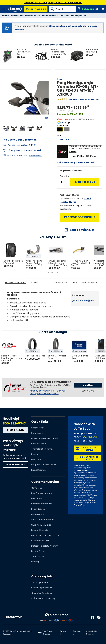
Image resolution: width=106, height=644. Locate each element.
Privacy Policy (38, 551)
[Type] (79, 139)
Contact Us (37, 488)
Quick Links (40, 422)
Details (73, 152)
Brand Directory (39, 470)
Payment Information (42, 504)
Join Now (88, 385)
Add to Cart (85, 182)
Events (35, 454)
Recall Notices (38, 509)
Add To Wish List (82, 230)
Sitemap (35, 562)
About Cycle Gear (40, 582)
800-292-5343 (14, 423)
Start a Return (15, 430)
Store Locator (38, 433)
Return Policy (38, 514)
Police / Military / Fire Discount (46, 535)
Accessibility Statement (91, 632)
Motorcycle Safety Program (45, 546)
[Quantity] (64, 182)
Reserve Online (39, 444)
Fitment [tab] (35, 282)
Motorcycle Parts (30, 16)
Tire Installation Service (42, 449)
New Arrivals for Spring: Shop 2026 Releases (53, 3)
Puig (59, 79)
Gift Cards (36, 459)
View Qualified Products (82, 469)
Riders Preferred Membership (45, 438)
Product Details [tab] (15, 283)
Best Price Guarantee (42, 493)
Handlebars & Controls (56, 16)
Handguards (79, 16)
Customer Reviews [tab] (56, 282)
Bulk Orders (37, 499)
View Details (35, 155)
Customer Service (45, 482)
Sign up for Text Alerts (89, 458)
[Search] (63, 9)
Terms (76, 505)
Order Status (37, 428)
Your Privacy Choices (48, 632)
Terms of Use (38, 556)
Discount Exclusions (41, 530)
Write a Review (92, 99)
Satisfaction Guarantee (43, 520)
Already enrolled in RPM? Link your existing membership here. (48, 392)
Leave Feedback (15, 465)
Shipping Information (41, 525)
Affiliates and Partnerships (44, 598)
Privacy (84, 505)
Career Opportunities (42, 588)
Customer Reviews (40, 541)
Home (6, 16)
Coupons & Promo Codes (44, 465)
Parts (14, 16)
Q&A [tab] (74, 282)
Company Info (42, 576)
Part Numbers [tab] (90, 282)
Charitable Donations (42, 593)
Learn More (88, 391)
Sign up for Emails (89, 449)
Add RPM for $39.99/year (84, 156)
